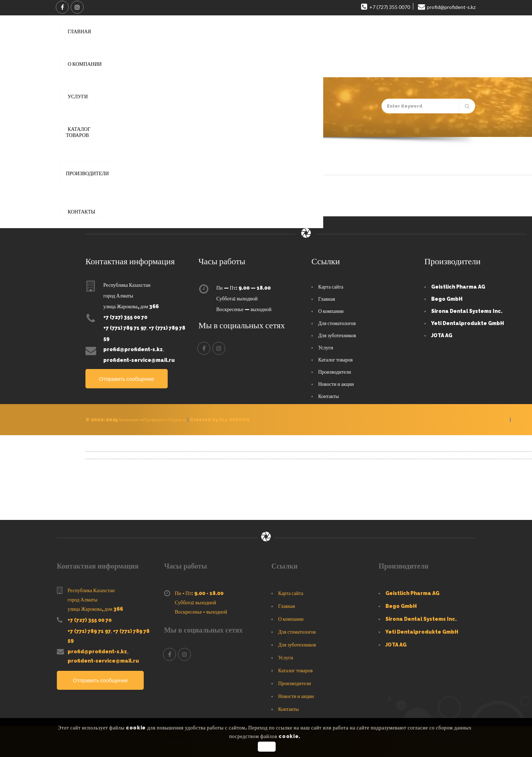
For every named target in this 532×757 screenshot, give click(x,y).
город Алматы (118, 295)
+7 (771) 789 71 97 (125, 328)
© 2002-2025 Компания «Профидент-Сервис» (136, 419)
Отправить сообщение (131, 378)
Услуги (326, 347)
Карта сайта (331, 286)
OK (267, 747)
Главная (91, 127)
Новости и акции (336, 384)
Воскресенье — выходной (244, 309)
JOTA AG (442, 335)
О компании (331, 311)
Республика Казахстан (127, 285)
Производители (335, 372)
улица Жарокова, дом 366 (131, 306)
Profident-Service (114, 186)
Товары (519, 419)
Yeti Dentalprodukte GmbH (468, 323)
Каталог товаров (336, 359)
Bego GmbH (447, 299)
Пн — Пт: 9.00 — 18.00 (243, 287)
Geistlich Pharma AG (458, 286)
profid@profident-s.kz (133, 349)
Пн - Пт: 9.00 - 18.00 (199, 593)
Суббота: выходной (237, 298)
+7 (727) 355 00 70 (125, 317)
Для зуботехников (337, 335)
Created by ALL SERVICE (220, 419)
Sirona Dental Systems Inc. (467, 311)
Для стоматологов (337, 323)
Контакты (329, 396)
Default (102, 164)
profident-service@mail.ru (139, 360)
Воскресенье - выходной (201, 611)
